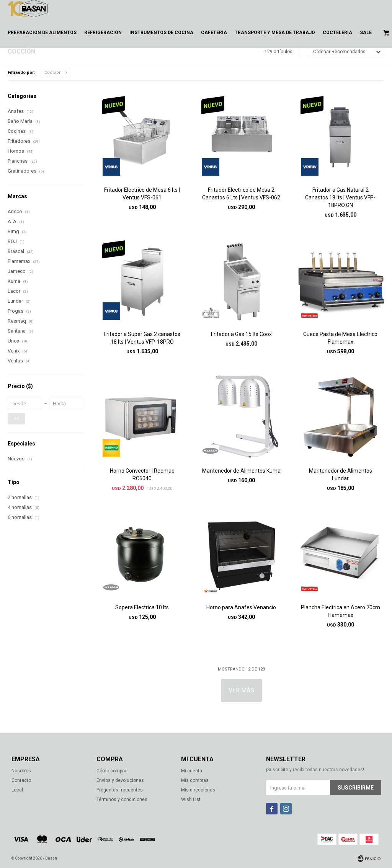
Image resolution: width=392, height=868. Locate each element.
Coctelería (337, 33)
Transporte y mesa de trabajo (275, 33)
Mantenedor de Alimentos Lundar (341, 475)
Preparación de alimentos (42, 33)
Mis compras (195, 780)
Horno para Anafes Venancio (241, 607)
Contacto (21, 780)
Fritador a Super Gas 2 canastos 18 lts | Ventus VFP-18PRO (142, 338)
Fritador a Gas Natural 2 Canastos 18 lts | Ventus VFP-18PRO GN (340, 197)
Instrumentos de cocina (161, 33)
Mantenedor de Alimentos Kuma (241, 471)
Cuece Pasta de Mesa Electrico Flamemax (340, 338)
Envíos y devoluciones (120, 780)
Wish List (191, 799)
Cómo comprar (112, 771)
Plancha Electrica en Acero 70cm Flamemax (341, 611)
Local (17, 790)
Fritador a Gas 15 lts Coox (241, 334)
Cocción (53, 73)
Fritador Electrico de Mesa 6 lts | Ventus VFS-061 (142, 194)
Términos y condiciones (122, 799)
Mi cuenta (192, 771)
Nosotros (21, 771)
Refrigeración (103, 33)
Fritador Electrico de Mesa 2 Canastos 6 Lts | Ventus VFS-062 (241, 194)
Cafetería (214, 33)
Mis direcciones (198, 790)
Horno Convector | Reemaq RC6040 (142, 475)
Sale (366, 33)
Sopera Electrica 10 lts (142, 607)
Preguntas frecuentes (120, 790)
